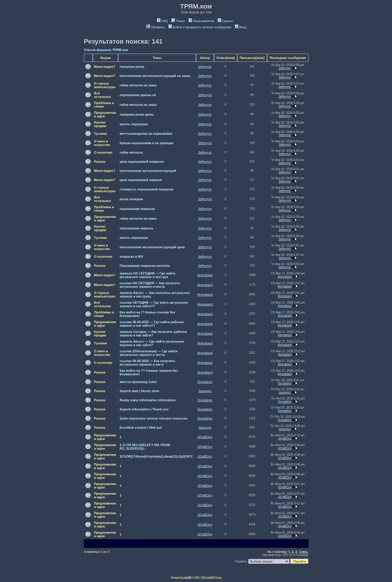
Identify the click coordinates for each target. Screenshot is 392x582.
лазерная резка (132, 67)
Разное (100, 162)
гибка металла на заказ (138, 85)
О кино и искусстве (102, 143)
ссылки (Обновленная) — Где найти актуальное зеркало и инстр (148, 353)
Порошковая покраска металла (145, 266)
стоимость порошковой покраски (146, 189)
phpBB (188, 578)
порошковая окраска (136, 228)
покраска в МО (131, 257)
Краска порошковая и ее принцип (146, 143)
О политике (103, 152)
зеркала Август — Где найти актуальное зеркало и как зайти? (152, 343)
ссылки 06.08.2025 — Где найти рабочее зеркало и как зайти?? (152, 324)
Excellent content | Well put (141, 428)
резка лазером (131, 199)
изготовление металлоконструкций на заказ (155, 76)
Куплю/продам (100, 124)
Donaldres (205, 382)
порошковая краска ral (138, 95)
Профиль (156, 27)
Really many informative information (147, 400)
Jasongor (205, 391)
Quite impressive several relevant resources (154, 418)
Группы (225, 21)
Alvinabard (205, 275)
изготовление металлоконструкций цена (152, 247)
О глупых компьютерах (105, 85)
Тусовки (101, 134)
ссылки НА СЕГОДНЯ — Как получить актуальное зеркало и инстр (150, 285)
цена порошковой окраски (141, 180)
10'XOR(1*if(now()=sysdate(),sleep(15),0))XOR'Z (156, 456)
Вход (241, 27)
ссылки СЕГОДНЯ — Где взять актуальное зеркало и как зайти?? (154, 304)
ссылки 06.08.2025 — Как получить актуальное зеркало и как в (147, 363)
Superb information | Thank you (144, 409)
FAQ (162, 21)
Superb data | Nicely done (139, 391)
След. (304, 552)
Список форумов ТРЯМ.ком (106, 50)
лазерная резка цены (137, 114)
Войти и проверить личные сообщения (200, 27)
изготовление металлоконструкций (148, 171)
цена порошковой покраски (142, 162)
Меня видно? (105, 67)
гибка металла (131, 152)
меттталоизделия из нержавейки (146, 134)
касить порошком (134, 124)
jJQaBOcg (205, 437)
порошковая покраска (137, 209)
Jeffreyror (205, 67)
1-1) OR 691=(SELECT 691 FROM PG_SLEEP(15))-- (145, 447)
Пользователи (201, 21)
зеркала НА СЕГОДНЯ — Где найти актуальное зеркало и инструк (147, 275)
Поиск (178, 21)
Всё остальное (102, 95)
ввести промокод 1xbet (138, 382)
